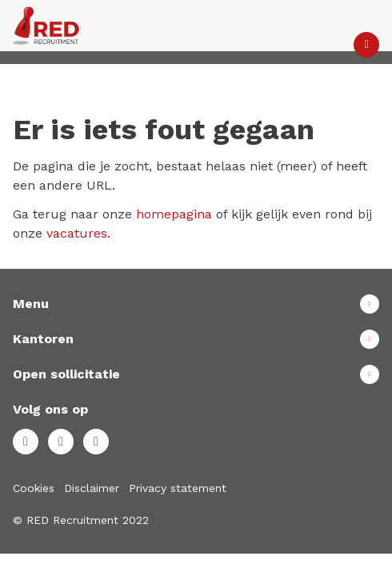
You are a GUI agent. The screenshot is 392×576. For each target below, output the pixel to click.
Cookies (34, 488)
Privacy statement (178, 488)
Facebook (26, 442)
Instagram (96, 442)
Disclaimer (92, 488)
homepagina (174, 214)
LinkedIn (61, 442)
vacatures (77, 233)
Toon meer (196, 304)
